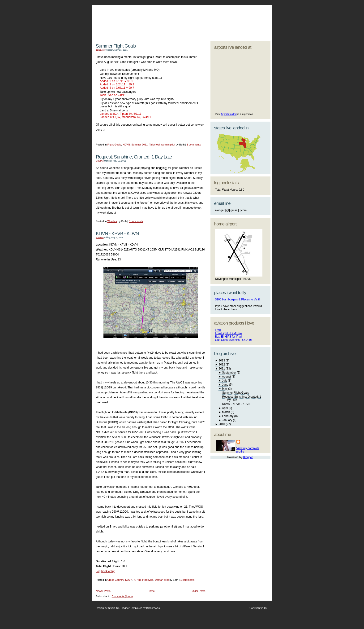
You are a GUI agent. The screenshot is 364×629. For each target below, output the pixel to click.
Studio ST (113, 608)
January (227, 420)
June (225, 385)
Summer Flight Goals (116, 46)
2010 (222, 424)
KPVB (137, 580)
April (225, 408)
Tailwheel (154, 145)
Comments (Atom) (122, 596)
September (229, 373)
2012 (222, 365)
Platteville (148, 580)
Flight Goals (114, 145)
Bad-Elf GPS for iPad (229, 337)
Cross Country (115, 580)
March (226, 412)
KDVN (126, 145)
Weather (112, 221)
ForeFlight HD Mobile (229, 333)
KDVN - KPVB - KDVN (117, 233)
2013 (222, 361)
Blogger (248, 457)
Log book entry (105, 571)
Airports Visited (229, 114)
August (226, 377)
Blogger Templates (131, 608)
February (228, 416)
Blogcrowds (153, 608)
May (225, 389)
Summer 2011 (139, 145)
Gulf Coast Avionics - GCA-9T (234, 340)
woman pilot (168, 145)
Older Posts (199, 591)
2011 (222, 369)
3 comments (136, 221)
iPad (218, 330)
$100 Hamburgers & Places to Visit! (238, 299)
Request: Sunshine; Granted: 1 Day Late (134, 157)
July (225, 381)
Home (151, 591)
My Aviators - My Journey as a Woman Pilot (150, 18)
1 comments (194, 145)
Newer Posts (103, 591)
